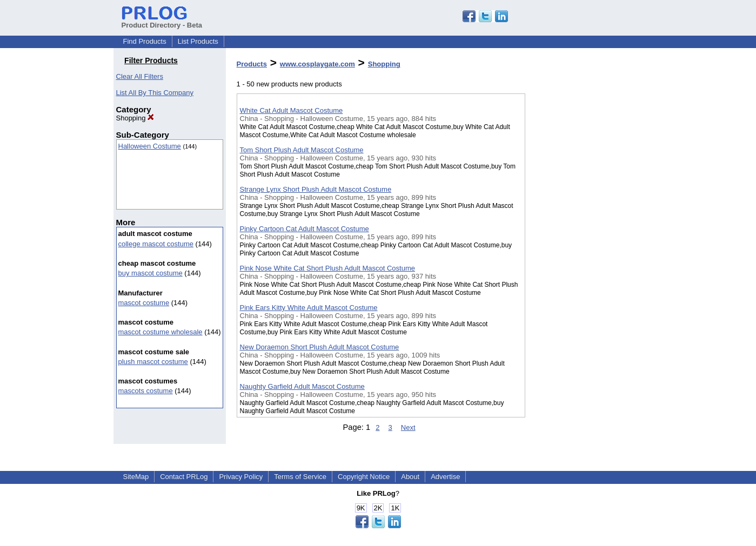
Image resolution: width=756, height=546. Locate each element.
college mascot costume (156, 244)
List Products (198, 41)
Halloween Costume (150, 146)
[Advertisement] (579, 280)
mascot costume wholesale (160, 332)
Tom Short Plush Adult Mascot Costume (302, 150)
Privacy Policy (241, 477)
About (410, 477)
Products (252, 64)
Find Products (145, 41)
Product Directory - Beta (162, 21)
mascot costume (144, 303)
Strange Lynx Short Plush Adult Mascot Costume (316, 189)
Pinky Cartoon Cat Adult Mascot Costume (305, 229)
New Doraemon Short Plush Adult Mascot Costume (320, 347)
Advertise (445, 477)
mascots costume (146, 391)
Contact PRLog (184, 477)
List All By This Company (155, 93)
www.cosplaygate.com (317, 64)
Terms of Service (300, 477)
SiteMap (136, 477)
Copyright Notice (364, 477)
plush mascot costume (153, 362)
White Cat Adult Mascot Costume (292, 110)
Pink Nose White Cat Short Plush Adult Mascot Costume (327, 268)
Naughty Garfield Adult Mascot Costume (302, 386)
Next (408, 427)
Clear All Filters (140, 76)
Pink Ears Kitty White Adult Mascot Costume (309, 308)
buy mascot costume (150, 273)
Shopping (135, 118)
